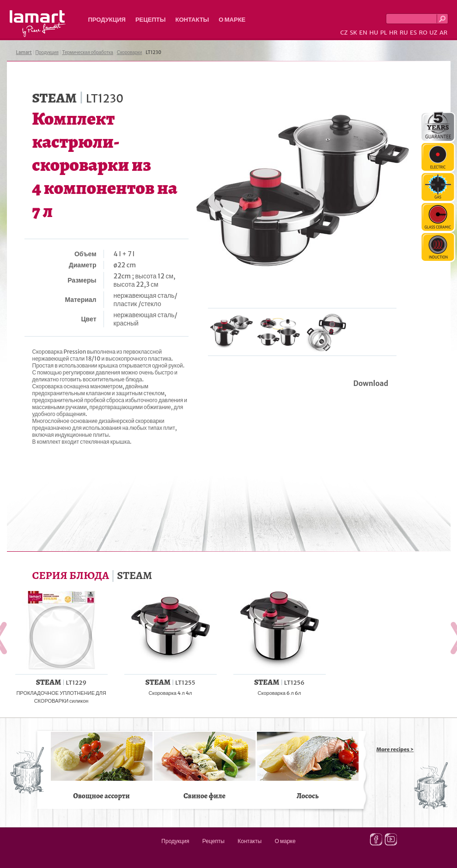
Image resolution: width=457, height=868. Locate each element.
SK (353, 33)
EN (363, 33)
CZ (344, 33)
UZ (433, 33)
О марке (232, 20)
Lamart (38, 24)
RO (423, 33)
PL (384, 33)
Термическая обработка (88, 52)
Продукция (107, 20)
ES (413, 33)
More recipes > (395, 749)
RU (404, 33)
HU (374, 33)
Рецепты (151, 20)
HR (393, 33)
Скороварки (130, 52)
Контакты (192, 20)
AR (444, 33)
